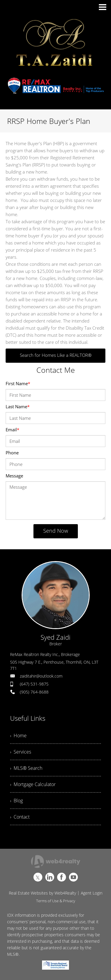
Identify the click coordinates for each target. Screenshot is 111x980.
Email (12, 430)
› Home (18, 736)
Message (14, 476)
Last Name (18, 406)
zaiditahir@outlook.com (41, 676)
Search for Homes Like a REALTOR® (56, 355)
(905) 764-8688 (34, 692)
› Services (21, 752)
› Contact (20, 817)
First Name (18, 383)
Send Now (56, 531)
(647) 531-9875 (34, 684)
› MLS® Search (26, 768)
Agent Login (92, 893)
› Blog (16, 801)
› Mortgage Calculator (33, 784)
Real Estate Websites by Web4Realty (42, 893)
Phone (12, 453)
